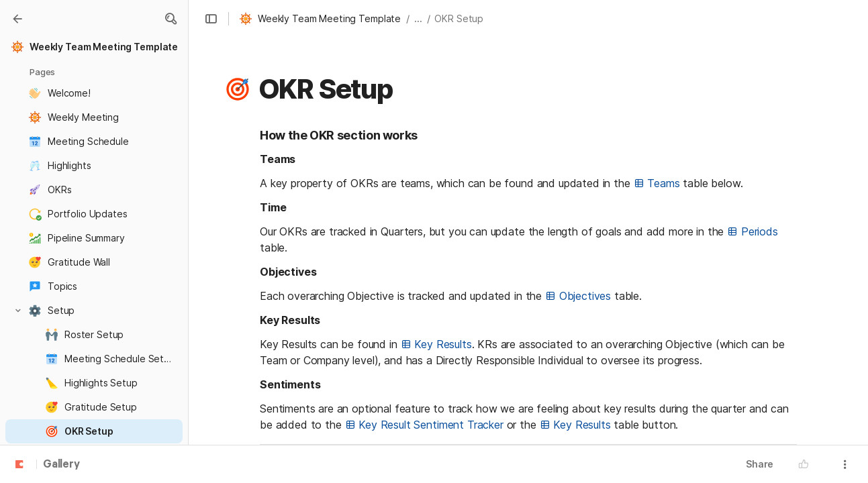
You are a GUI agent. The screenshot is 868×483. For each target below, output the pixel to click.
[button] (171, 19)
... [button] (418, 18)
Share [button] (760, 464)
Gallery (61, 465)
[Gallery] (17, 19)
